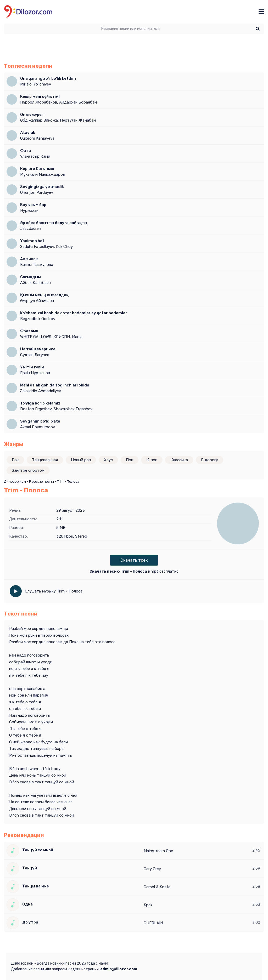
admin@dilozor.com (119, 969)
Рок (15, 460)
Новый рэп (81, 460)
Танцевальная (45, 460)
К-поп (152, 460)
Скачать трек (134, 560)
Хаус (108, 460)
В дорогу (210, 460)
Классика (179, 460)
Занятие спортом (28, 470)
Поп (130, 460)
